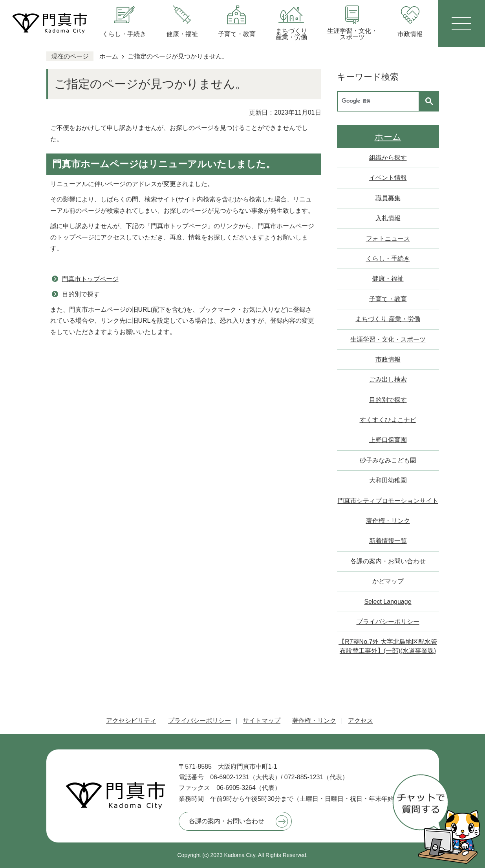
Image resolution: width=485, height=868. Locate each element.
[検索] (380, 101)
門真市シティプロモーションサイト (388, 501)
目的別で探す (81, 294)
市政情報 (388, 359)
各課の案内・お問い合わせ (388, 561)
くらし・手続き (388, 259)
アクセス (361, 721)
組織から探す (388, 158)
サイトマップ (262, 721)
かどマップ (388, 581)
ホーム (109, 56)
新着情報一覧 (388, 541)
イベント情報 (388, 178)
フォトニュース (388, 238)
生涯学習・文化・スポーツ (388, 339)
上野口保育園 (388, 440)
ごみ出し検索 (388, 379)
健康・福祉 (388, 279)
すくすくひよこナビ (388, 420)
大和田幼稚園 (388, 480)
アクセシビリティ (131, 721)
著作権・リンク (388, 521)
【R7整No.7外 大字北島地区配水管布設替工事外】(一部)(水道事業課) (388, 646)
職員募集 (388, 198)
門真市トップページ (90, 279)
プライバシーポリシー (388, 622)
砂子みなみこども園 (388, 460)
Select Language (388, 602)
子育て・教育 (388, 299)
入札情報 (388, 218)
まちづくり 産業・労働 (388, 319)
